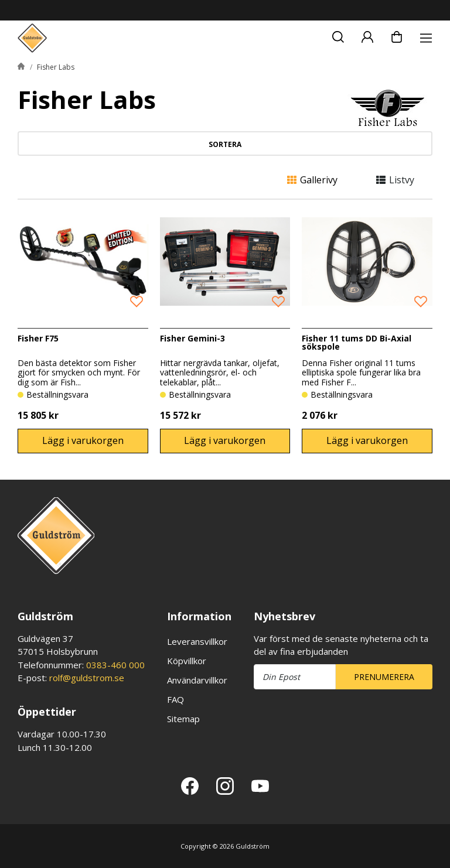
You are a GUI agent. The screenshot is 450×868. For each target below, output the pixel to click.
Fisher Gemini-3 (192, 338)
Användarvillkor (197, 680)
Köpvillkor (187, 661)
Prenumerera (384, 677)
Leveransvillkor (197, 641)
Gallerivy (312, 180)
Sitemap (183, 719)
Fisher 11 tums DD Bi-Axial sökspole (357, 342)
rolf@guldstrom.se (87, 678)
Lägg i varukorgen (83, 440)
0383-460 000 (115, 665)
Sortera (225, 144)
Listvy (395, 180)
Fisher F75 (38, 338)
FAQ (175, 699)
